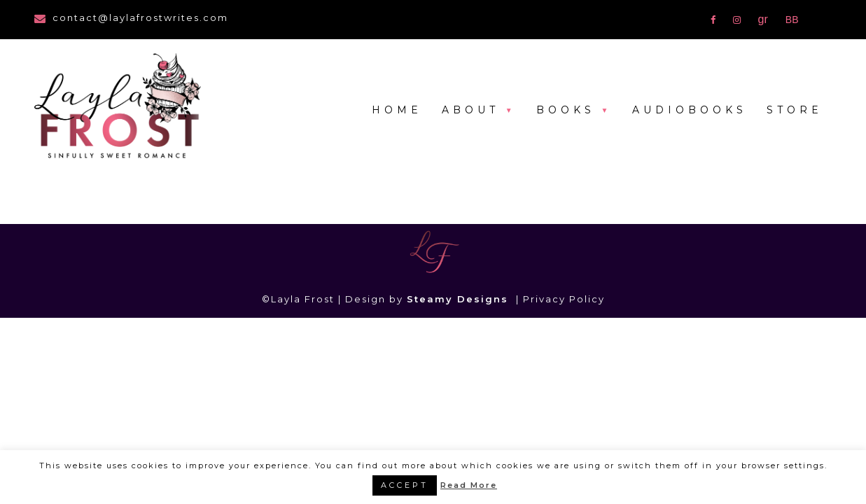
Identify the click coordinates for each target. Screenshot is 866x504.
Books (566, 110)
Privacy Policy (564, 299)
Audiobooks (690, 110)
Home (397, 110)
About (470, 110)
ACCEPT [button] (405, 485)
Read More (469, 485)
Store (795, 110)
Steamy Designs (460, 299)
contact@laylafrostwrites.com (140, 17)
